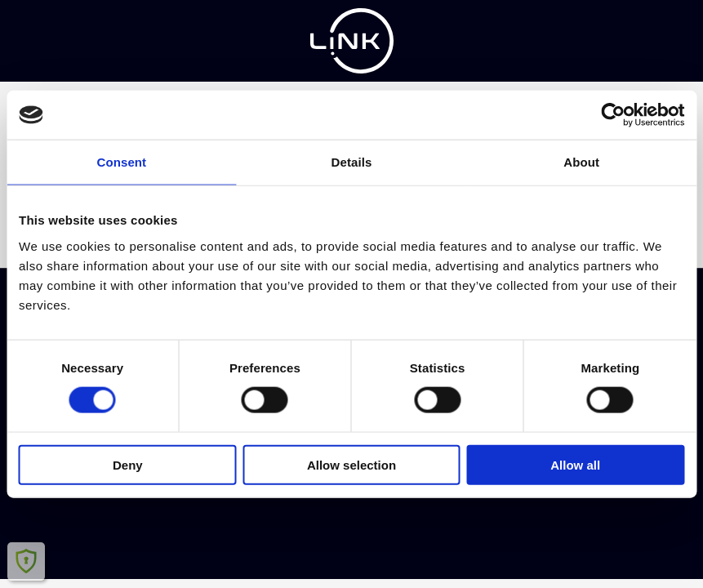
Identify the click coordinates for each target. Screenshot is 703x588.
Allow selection (351, 464)
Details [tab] (352, 162)
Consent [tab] (121, 162)
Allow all (575, 464)
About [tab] (581, 162)
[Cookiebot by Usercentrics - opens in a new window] (613, 115)
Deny (128, 464)
